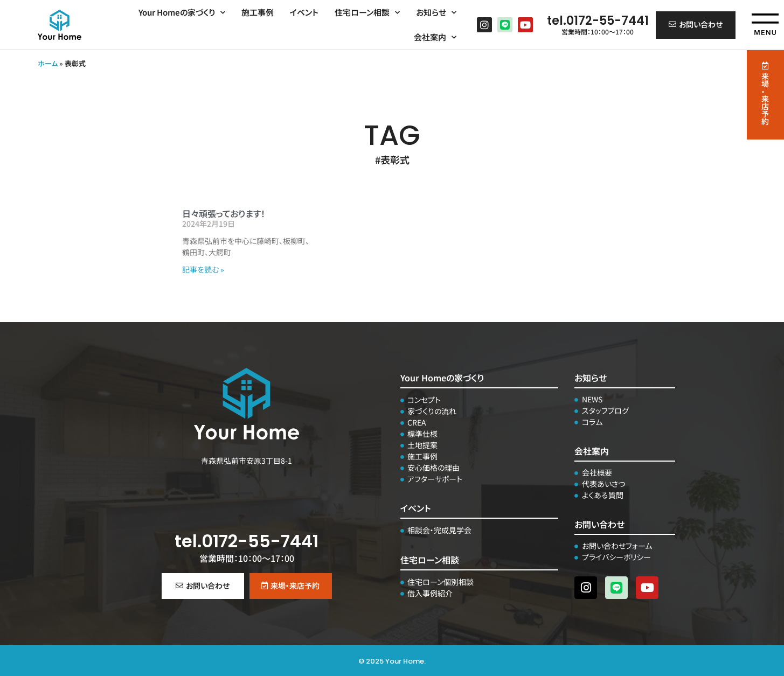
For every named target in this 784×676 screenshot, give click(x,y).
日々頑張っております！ (224, 213)
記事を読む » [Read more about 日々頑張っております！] (203, 269)
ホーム (48, 63)
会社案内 (435, 34)
